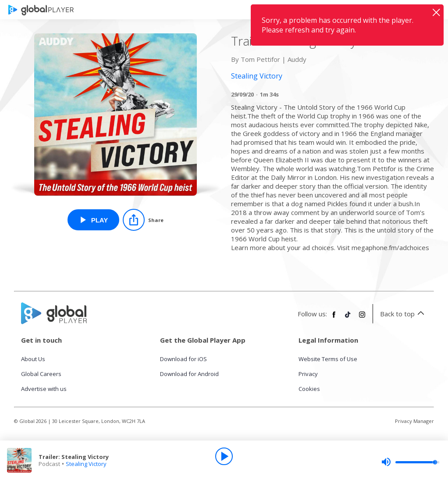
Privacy (308, 374)
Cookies (309, 389)
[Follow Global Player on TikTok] (348, 318)
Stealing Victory (86, 464)
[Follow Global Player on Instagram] (362, 318)
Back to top (404, 314)
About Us (33, 359)
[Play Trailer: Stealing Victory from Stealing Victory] (94, 220)
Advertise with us (44, 389)
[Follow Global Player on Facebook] (334, 318)
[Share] (143, 220)
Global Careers (41, 374)
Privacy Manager (414, 421)
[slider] (410, 462)
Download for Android (189, 374)
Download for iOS (183, 359)
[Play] (224, 456)
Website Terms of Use (328, 359)
